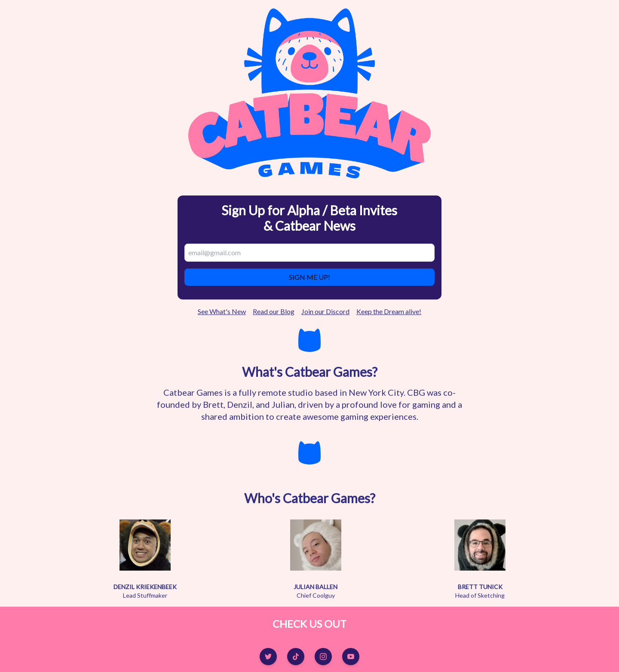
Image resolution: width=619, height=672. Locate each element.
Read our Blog (274, 311)
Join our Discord (325, 311)
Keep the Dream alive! (389, 311)
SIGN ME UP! (309, 277)
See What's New (222, 311)
